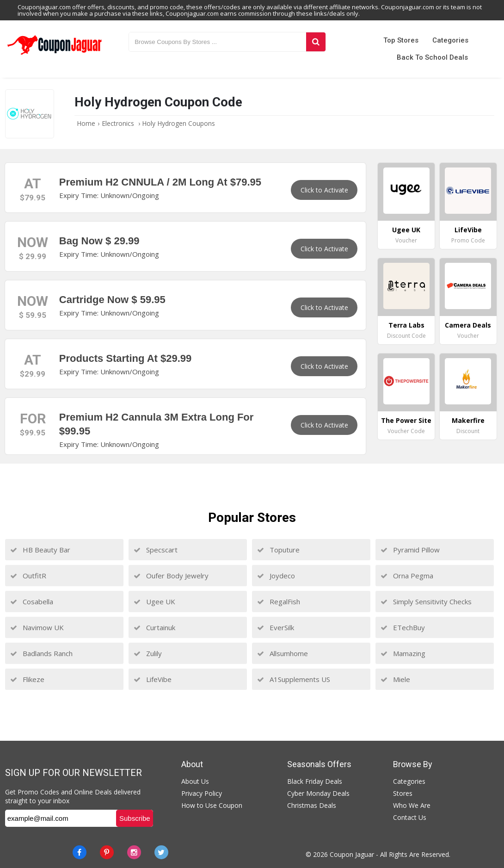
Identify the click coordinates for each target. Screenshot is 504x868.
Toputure (278, 550)
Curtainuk (154, 627)
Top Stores (401, 40)
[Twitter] (161, 852)
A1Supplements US (294, 679)
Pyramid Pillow (410, 550)
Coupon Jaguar (352, 854)
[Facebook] (80, 852)
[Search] (316, 42)
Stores (403, 793)
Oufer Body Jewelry (171, 576)
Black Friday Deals (315, 781)
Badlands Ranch (41, 653)
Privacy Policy (202, 793)
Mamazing (403, 653)
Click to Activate (324, 190)
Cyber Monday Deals (318, 793)
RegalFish (279, 601)
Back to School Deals (432, 57)
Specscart (156, 550)
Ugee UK (154, 601)
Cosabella (32, 601)
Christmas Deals (312, 805)
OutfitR (28, 576)
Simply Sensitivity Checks (426, 601)
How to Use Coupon (212, 805)
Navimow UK (37, 627)
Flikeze (27, 679)
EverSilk (276, 627)
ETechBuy (403, 627)
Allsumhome (283, 653)
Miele (395, 679)
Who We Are (412, 805)
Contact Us (410, 817)
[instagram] (134, 852)
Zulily (148, 653)
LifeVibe (153, 679)
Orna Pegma (407, 576)
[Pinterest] (107, 852)
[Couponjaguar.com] (55, 55)
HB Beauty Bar (40, 550)
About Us (195, 781)
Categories (450, 40)
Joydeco (276, 576)
